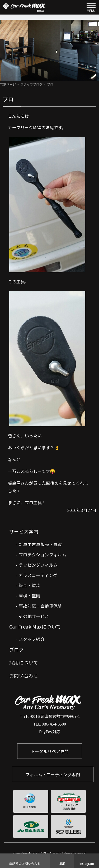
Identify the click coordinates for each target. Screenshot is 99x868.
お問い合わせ (24, 675)
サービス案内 (24, 531)
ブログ (16, 649)
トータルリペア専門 (50, 751)
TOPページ (8, 84)
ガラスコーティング (38, 575)
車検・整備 (30, 595)
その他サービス (34, 616)
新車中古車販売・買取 (40, 544)
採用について (24, 662)
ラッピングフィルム (38, 565)
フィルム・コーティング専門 (53, 774)
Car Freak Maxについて (35, 626)
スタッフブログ (31, 84)
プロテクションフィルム (43, 555)
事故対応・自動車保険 (40, 606)
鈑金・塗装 (30, 585)
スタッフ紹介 (32, 639)
